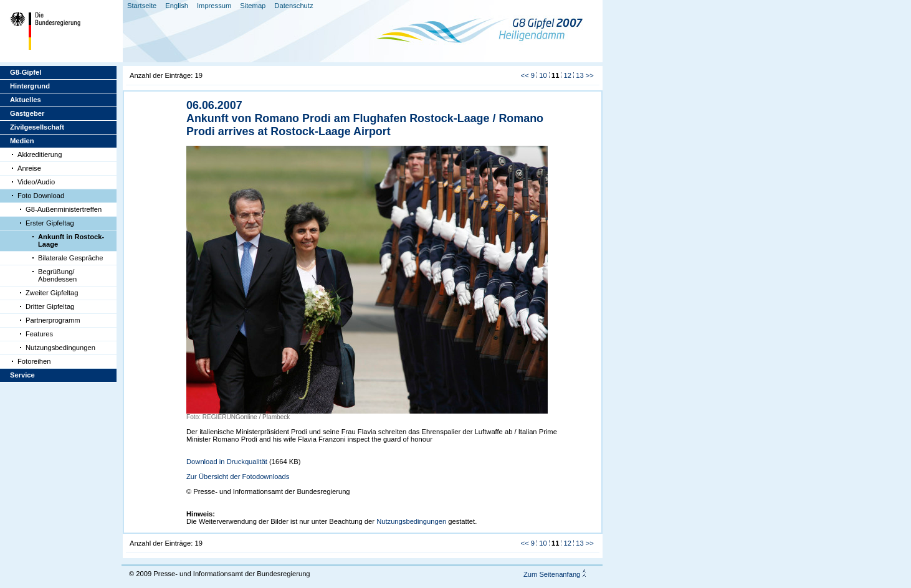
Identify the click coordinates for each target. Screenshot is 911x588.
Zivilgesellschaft (37, 127)
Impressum (214, 6)
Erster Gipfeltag (50, 223)
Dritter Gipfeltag (50, 306)
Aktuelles (26, 100)
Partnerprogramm (53, 320)
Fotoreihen (34, 361)
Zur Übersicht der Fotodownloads (238, 477)
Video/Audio (36, 182)
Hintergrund (30, 86)
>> (590, 75)
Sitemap (253, 6)
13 (580, 75)
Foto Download (41, 196)
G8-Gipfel (26, 72)
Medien (22, 141)
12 (568, 75)
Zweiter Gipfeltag (52, 293)
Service (22, 375)
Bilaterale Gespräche (70, 258)
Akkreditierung (40, 154)
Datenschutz (293, 6)
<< (525, 75)
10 (543, 75)
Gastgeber (27, 113)
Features (39, 334)
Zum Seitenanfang (552, 574)
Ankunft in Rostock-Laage (71, 240)
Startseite (142, 6)
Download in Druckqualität (227, 462)
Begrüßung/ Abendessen (57, 275)
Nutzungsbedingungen (60, 348)
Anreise (29, 168)
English (177, 6)
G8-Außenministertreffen (64, 209)
